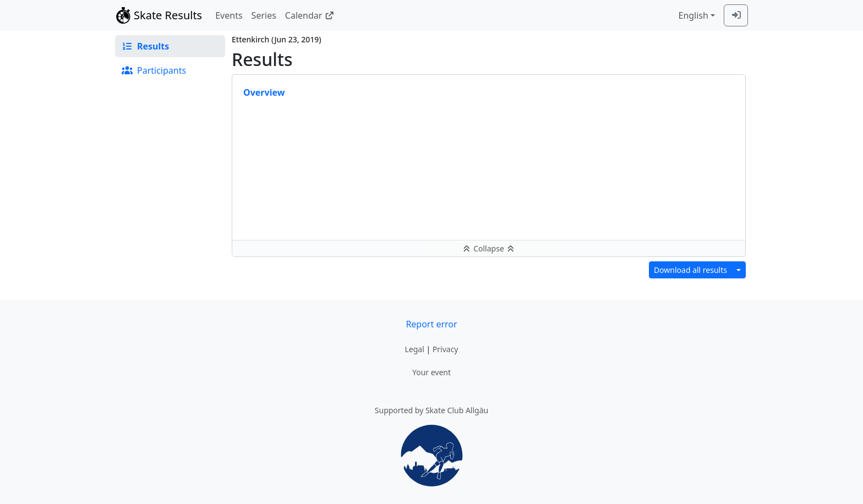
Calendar (310, 15)
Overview (264, 92)
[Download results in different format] (739, 270)
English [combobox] (693, 15)
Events (229, 15)
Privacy (446, 349)
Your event (431, 372)
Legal (414, 349)
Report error (431, 324)
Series (264, 15)
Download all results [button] (690, 270)
